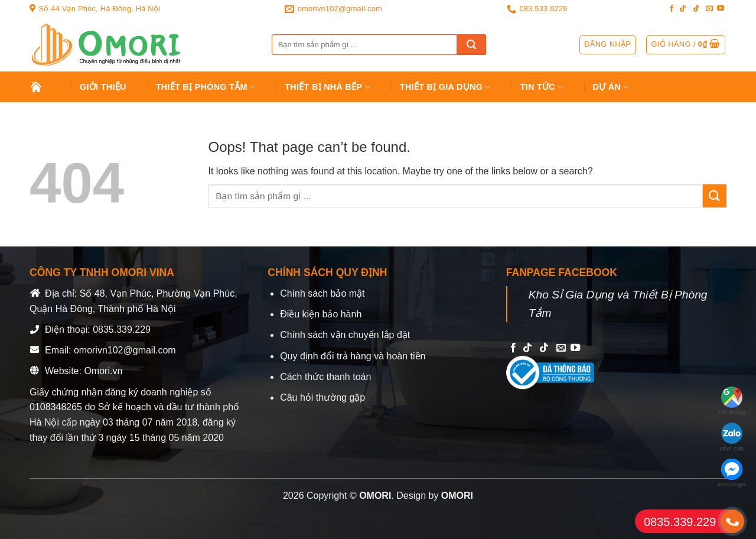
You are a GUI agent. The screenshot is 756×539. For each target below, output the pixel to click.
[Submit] (471, 45)
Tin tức (542, 87)
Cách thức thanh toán (325, 377)
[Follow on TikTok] (683, 9)
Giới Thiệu (103, 87)
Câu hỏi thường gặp (322, 397)
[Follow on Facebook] (672, 9)
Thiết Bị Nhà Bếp (328, 87)
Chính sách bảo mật (322, 293)
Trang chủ (45, 87)
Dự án (611, 87)
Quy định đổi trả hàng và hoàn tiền (353, 356)
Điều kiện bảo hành (321, 314)
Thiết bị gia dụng (445, 87)
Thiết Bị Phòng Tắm (206, 87)
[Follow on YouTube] (721, 9)
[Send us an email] (709, 9)
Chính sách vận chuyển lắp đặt (345, 335)
